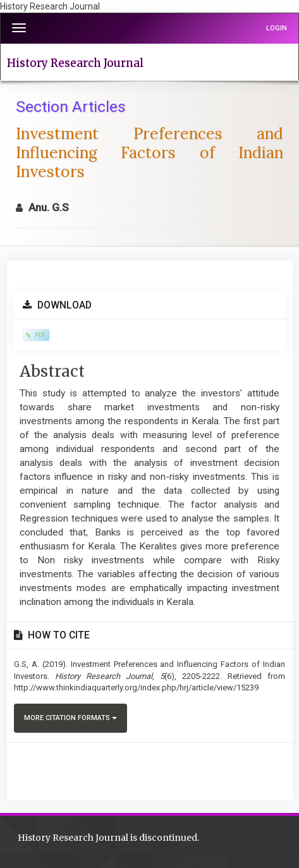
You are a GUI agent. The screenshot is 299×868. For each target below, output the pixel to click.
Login (277, 28)
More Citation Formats (70, 718)
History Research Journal (75, 63)
